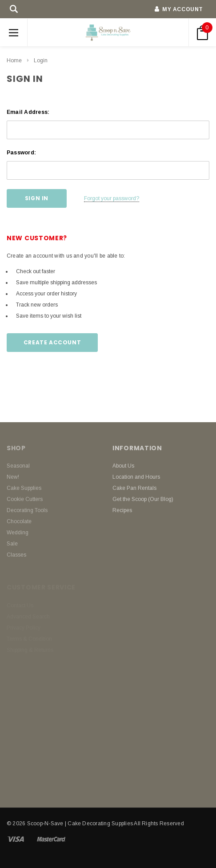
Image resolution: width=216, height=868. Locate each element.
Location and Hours (136, 477)
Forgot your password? (112, 198)
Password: (21, 153)
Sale (12, 544)
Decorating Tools (27, 510)
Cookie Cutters (25, 499)
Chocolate (19, 521)
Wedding (18, 533)
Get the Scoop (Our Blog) (143, 499)
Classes (16, 555)
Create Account (52, 342)
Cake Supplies (24, 488)
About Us (123, 466)
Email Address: (28, 112)
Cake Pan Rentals (134, 488)
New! (13, 477)
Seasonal (18, 466)
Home (14, 61)
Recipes (122, 510)
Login (41, 61)
